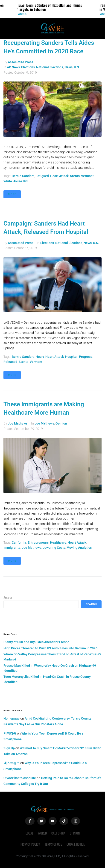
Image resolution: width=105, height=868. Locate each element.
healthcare (58, 542)
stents (75, 176)
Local (29, 833)
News (69, 67)
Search (8, 598)
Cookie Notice (76, 844)
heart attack (59, 176)
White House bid (16, 181)
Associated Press (20, 62)
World (22, 14)
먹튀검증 (10, 733)
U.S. (77, 67)
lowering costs (54, 548)
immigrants (12, 548)
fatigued (42, 176)
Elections (28, 67)
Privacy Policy (30, 844)
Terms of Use (53, 844)
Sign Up (9, 748)
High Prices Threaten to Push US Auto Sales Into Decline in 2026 (50, 648)
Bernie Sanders (23, 176)
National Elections (50, 67)
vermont (87, 176)
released (10, 362)
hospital (71, 357)
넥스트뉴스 (12, 763)
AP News (13, 67)
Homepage (12, 718)
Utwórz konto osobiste (20, 778)
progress (86, 357)
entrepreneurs (38, 542)
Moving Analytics (79, 548)
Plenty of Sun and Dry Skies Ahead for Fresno (36, 642)
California (19, 542)
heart (40, 357)
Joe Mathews (18, 423)
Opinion (61, 423)
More (12, 194)
